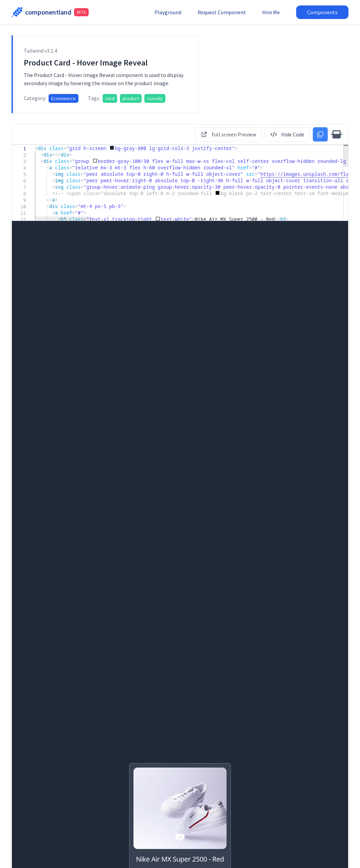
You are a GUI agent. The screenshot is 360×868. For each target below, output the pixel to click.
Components (322, 12)
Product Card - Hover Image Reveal (48, 763)
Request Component (222, 12)
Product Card (145, 666)
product (131, 98)
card (110, 98)
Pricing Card (143, 573)
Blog (16, 582)
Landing (251, 582)
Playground (168, 12)
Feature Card (260, 573)
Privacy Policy (287, 856)
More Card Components (180, 818)
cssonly (155, 98)
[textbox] (35, 145)
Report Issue (251, 856)
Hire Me (271, 12)
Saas (132, 582)
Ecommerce (64, 98)
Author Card (27, 573)
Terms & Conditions (329, 856)
